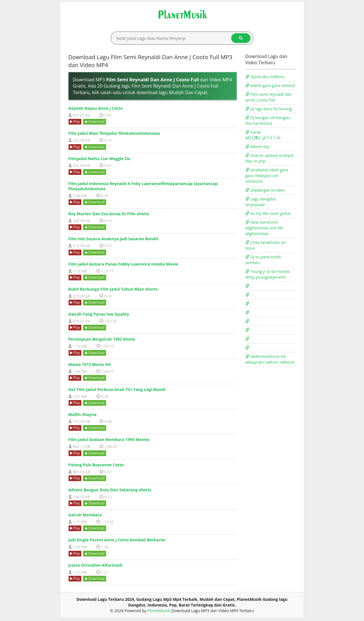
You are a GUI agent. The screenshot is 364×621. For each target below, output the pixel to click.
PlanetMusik (159, 611)
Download (95, 122)
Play (75, 122)
